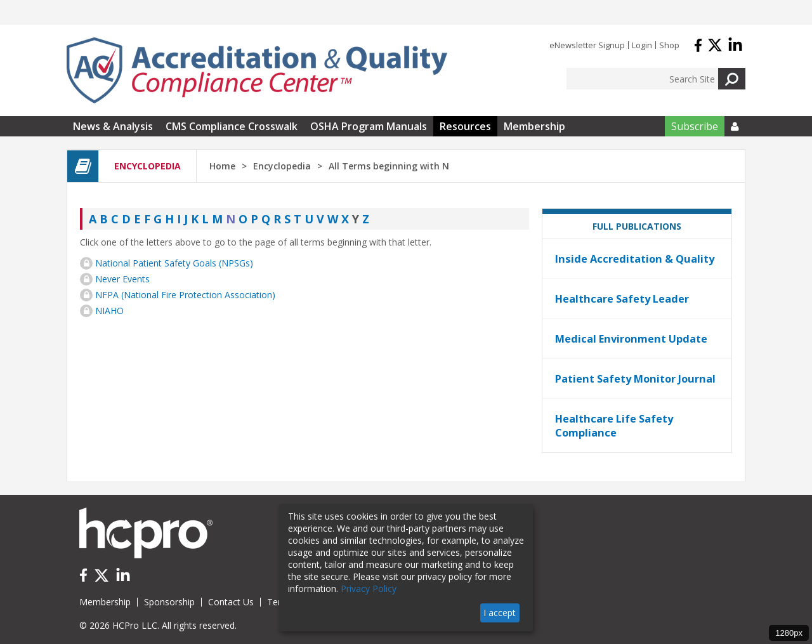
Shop (669, 45)
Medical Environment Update (631, 339)
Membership (534, 126)
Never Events (122, 279)
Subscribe (695, 126)
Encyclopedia (282, 166)
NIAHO (109, 311)
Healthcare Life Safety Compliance (614, 426)
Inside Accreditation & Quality (635, 259)
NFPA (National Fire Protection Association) (185, 295)
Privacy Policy (369, 588)
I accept (500, 613)
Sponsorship (169, 602)
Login (642, 45)
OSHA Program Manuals (369, 126)
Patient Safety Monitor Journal (635, 379)
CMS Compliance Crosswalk (232, 126)
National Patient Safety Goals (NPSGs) (174, 263)
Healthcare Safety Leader (622, 299)
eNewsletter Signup (587, 45)
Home (222, 166)
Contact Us (231, 602)
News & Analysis (113, 126)
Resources (465, 126)
